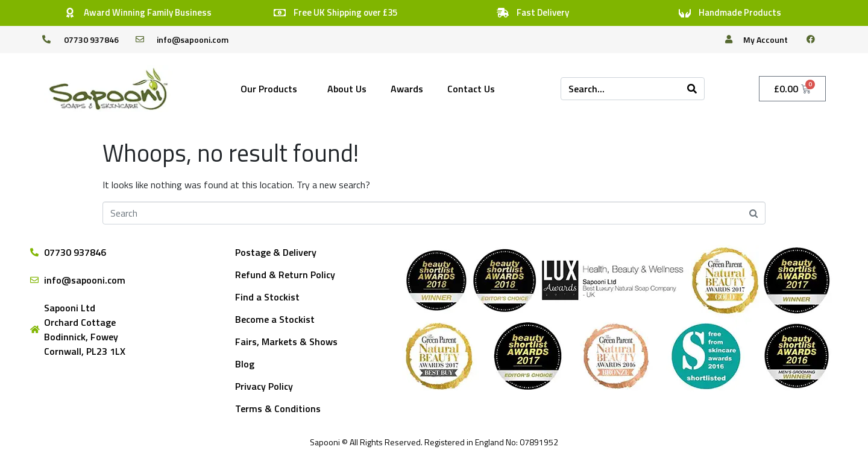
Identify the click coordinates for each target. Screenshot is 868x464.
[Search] (692, 89)
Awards (407, 89)
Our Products (269, 89)
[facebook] (816, 39)
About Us (347, 89)
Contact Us (471, 89)
